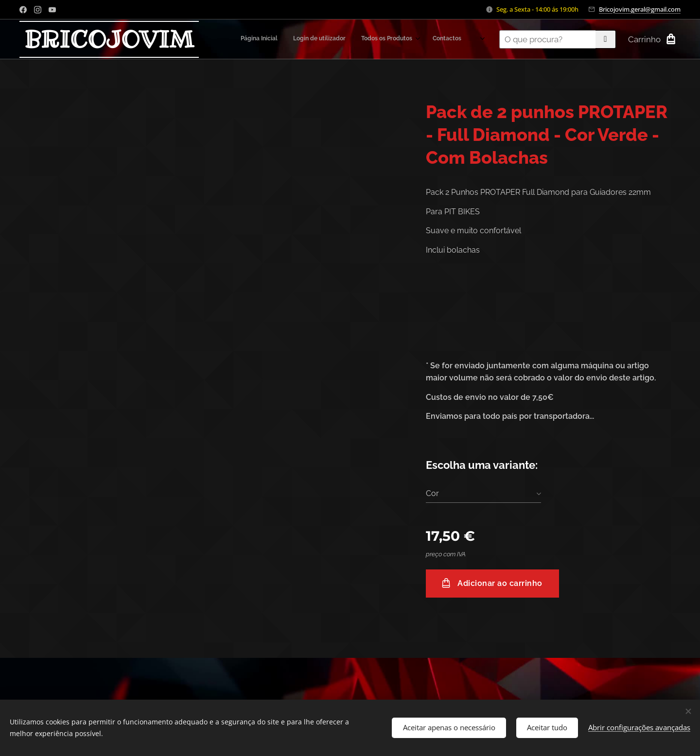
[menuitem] (386, 39)
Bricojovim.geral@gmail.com (640, 9)
